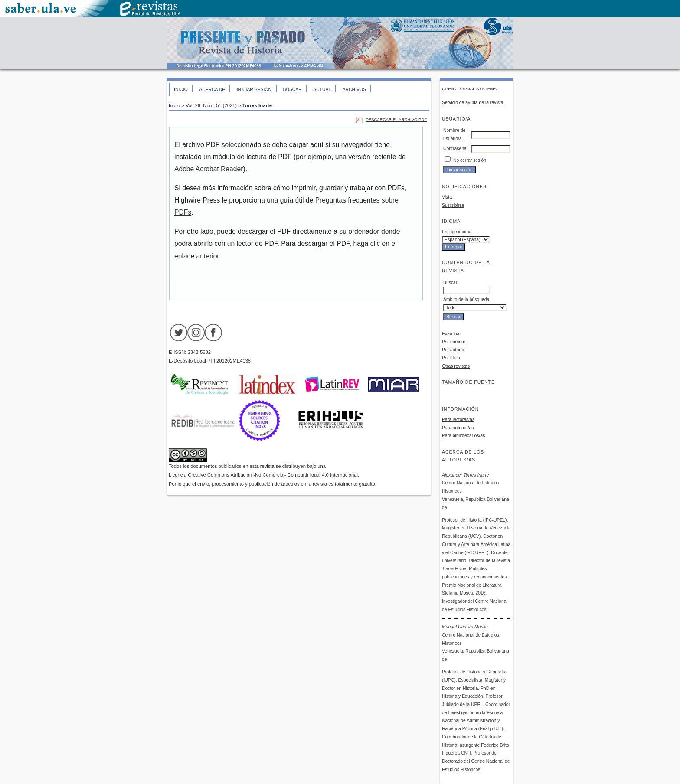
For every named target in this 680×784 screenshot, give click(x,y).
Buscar (292, 90)
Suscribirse (453, 205)
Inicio (181, 90)
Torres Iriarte (257, 105)
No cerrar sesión (470, 160)
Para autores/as (458, 428)
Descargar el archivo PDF (396, 119)
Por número (454, 342)
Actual (322, 90)
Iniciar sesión (254, 90)
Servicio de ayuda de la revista (473, 103)
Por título (451, 358)
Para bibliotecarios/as (463, 436)
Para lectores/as (458, 420)
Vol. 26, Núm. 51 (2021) (211, 105)
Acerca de (212, 90)
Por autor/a (453, 350)
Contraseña (455, 149)
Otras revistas (456, 366)
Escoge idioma (457, 232)
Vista (447, 197)
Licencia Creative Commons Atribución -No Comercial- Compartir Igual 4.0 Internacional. (264, 475)
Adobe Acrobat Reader (209, 169)
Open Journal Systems (469, 89)
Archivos (354, 90)
